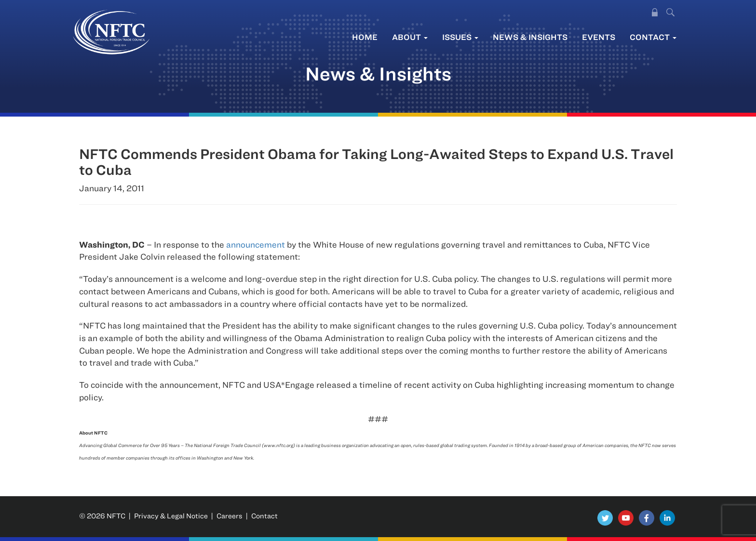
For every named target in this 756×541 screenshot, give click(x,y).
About (410, 37)
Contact (653, 37)
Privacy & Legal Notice (171, 516)
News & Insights (530, 37)
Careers (229, 516)
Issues (460, 37)
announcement (256, 244)
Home (365, 37)
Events (599, 37)
